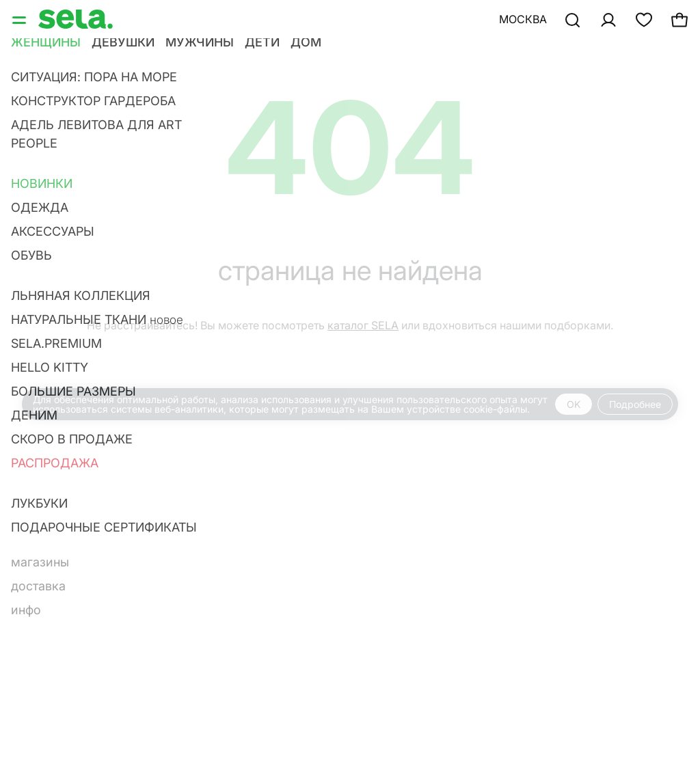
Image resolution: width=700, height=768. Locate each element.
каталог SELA (363, 325)
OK (574, 404)
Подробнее (635, 404)
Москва (523, 19)
